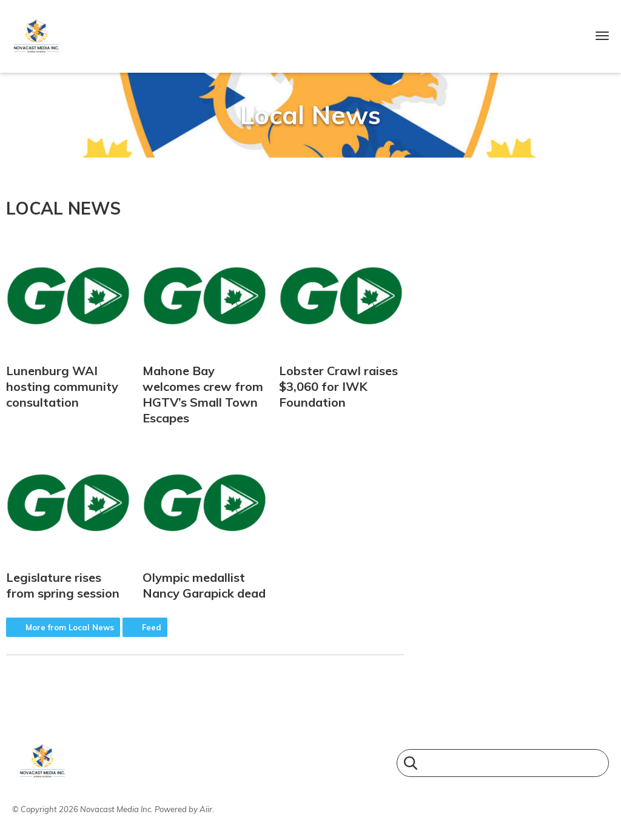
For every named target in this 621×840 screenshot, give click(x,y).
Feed (152, 627)
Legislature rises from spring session (69, 522)
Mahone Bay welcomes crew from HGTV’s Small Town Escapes (205, 330)
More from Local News (70, 627)
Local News (63, 208)
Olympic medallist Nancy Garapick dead (205, 522)
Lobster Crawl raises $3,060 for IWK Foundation (341, 322)
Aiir (206, 809)
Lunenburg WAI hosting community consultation (69, 322)
